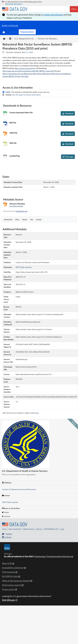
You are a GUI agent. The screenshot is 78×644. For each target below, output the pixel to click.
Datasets (13, 32)
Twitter (5, 512)
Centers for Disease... (48, 39)
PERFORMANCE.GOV (51, 529)
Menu (74, 9)
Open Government (15, 529)
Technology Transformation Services (53, 556)
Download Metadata (16, 206)
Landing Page (15, 156)
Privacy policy (8, 589)
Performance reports (12, 585)
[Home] (15, 9)
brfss (17, 219)
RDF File (13, 123)
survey (39, 219)
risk (32, 219)
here (37, 413)
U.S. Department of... (25, 39)
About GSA (7, 563)
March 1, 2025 (27, 52)
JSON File (13, 133)
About (4, 529)
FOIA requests (8, 572)
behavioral (8, 219)
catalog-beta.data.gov (53, 15)
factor (25, 219)
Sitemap (39, 529)
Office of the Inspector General (16, 581)
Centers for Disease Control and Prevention (19, 489)
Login (62, 529)
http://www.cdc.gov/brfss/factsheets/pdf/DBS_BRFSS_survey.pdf (28, 71)
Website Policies (29, 529)
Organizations (27, 32)
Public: (8, 92)
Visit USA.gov (9, 600)
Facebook (6, 516)
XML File (13, 143)
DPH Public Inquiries (10, 502)
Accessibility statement (13, 568)
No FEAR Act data (10, 576)
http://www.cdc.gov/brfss (25, 68)
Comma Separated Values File (21, 112)
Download (68, 113)
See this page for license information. (27, 95)
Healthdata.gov (22, 211)
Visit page (68, 157)
